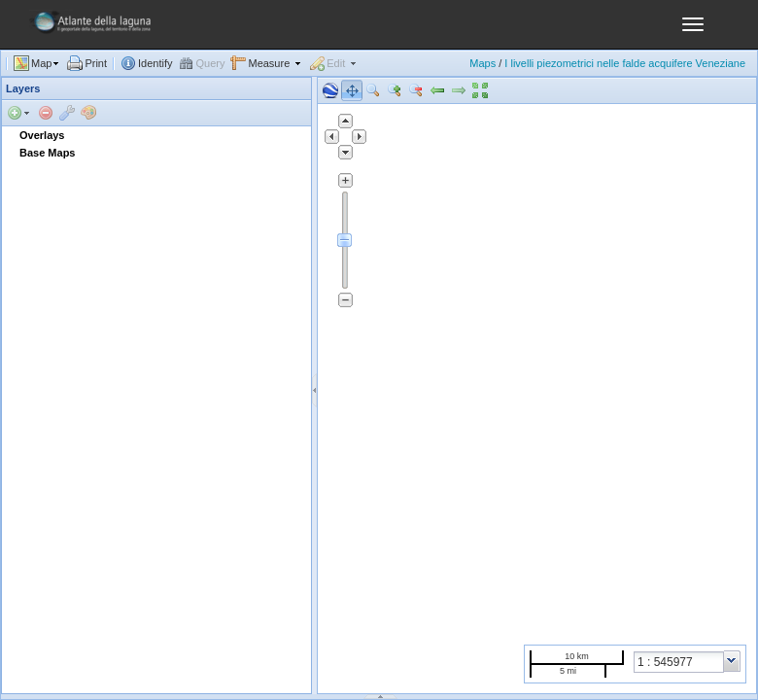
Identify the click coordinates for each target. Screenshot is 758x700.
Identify (155, 63)
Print (96, 63)
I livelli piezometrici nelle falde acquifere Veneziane (625, 63)
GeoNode (83, 29)
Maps (482, 63)
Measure (269, 63)
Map (41, 63)
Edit (336, 63)
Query (211, 63)
